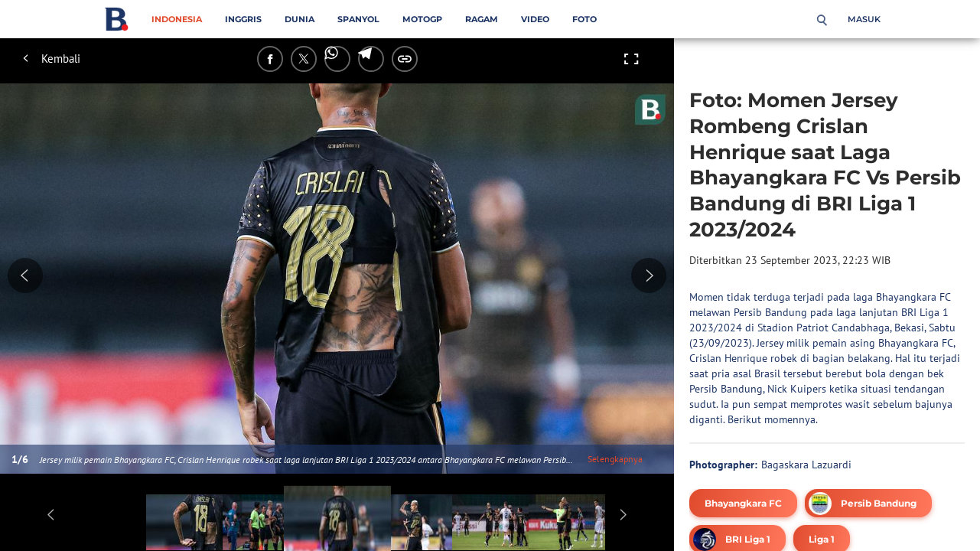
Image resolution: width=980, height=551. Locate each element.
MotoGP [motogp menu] (422, 19)
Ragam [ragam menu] (482, 19)
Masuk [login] (864, 19)
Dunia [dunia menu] (300, 19)
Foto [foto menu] (584, 19)
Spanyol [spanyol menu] (358, 19)
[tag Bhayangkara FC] (743, 503)
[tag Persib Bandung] (868, 503)
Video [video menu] (535, 19)
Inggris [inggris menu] (243, 19)
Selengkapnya (615, 459)
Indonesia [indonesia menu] (177, 19)
